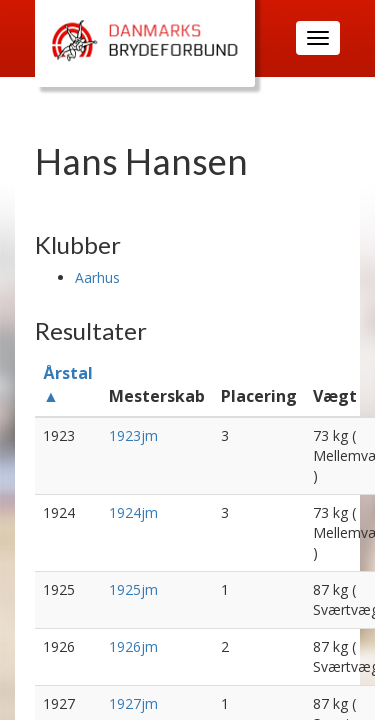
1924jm (133, 512)
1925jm (133, 589)
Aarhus (97, 277)
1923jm (133, 435)
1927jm (133, 703)
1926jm (133, 646)
